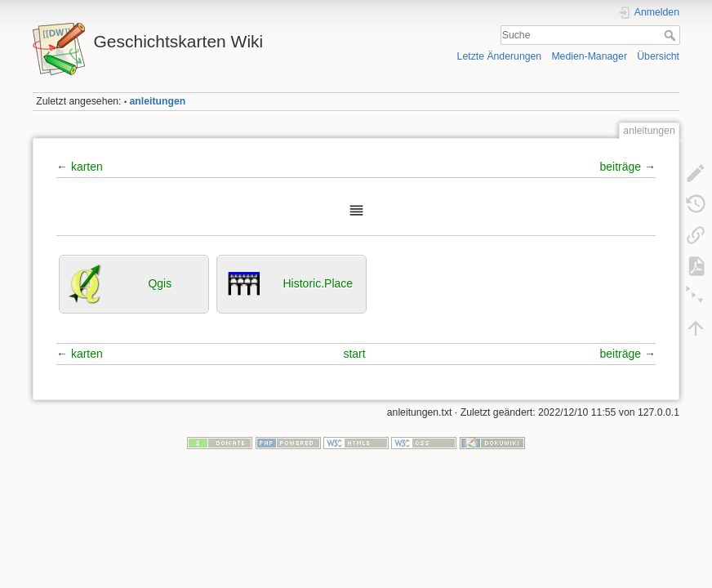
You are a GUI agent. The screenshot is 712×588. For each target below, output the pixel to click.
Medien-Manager (589, 56)
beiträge (621, 167)
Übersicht (658, 56)
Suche (672, 35)
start (354, 354)
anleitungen (158, 101)
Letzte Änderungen (500, 56)
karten (87, 167)
